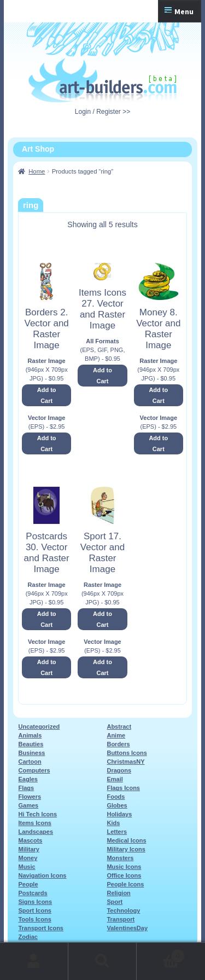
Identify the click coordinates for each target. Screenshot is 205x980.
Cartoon (30, 762)
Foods (116, 797)
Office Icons (124, 875)
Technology (123, 910)
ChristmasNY (125, 762)
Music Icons (124, 867)
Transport (121, 919)
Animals (30, 735)
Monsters (120, 858)
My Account (34, 961)
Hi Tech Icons (37, 814)
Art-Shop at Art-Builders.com (102, 80)
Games (28, 805)
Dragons (119, 770)
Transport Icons (41, 928)
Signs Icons (35, 902)
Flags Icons (123, 788)
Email (115, 779)
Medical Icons (126, 840)
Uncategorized (39, 727)
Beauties (31, 744)
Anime (116, 735)
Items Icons (35, 823)
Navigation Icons (42, 875)
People (28, 884)
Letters (117, 832)
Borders (118, 744)
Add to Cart (47, 395)
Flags (26, 788)
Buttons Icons (127, 753)
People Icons (125, 884)
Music (27, 867)
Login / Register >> (102, 112)
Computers (34, 770)
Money (28, 858)
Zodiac (28, 937)
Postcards (33, 893)
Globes (117, 805)
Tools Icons (34, 919)
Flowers (30, 797)
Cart (161, 954)
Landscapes (36, 832)
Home (37, 171)
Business (31, 753)
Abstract (119, 727)
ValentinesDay (127, 928)
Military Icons (126, 849)
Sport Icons (35, 910)
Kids (113, 823)
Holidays (119, 814)
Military (29, 849)
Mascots (30, 840)
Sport (115, 902)
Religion (118, 893)
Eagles (28, 779)
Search (102, 961)
